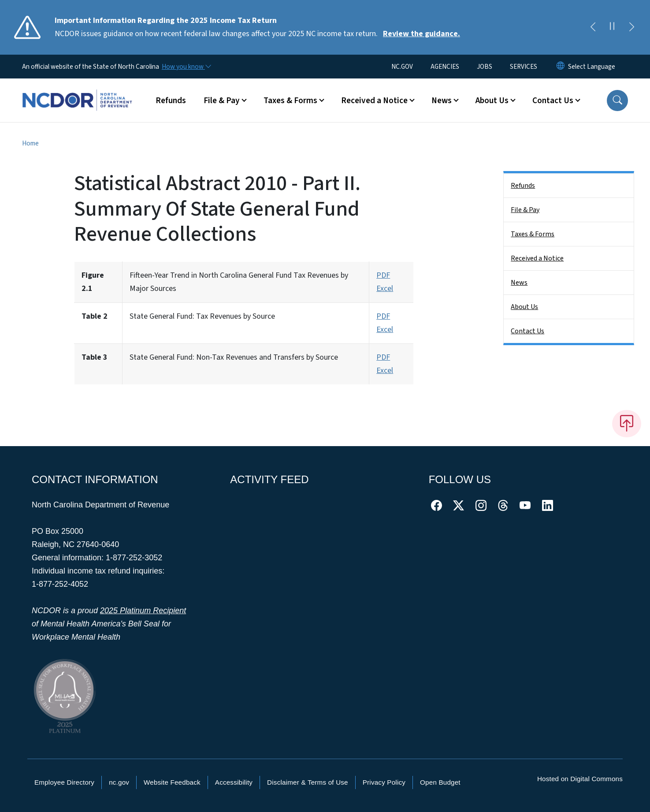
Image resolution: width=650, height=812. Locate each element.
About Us (524, 307)
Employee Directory (64, 782)
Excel (385, 289)
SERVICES (524, 67)
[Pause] (612, 27)
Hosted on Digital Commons (580, 779)
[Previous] (593, 27)
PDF (383, 275)
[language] (592, 67)
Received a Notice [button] (374, 101)
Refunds (171, 101)
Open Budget (440, 782)
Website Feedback (172, 782)
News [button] (442, 101)
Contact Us (527, 331)
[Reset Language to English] (561, 67)
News (519, 283)
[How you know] (186, 67)
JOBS (485, 67)
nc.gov (119, 782)
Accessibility (234, 782)
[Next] (631, 27)
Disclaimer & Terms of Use (308, 782)
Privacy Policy (384, 782)
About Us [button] (492, 101)
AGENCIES (445, 67)
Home (30, 143)
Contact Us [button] (553, 101)
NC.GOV (402, 67)
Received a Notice (537, 258)
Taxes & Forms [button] (290, 101)
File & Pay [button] (222, 101)
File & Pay (525, 210)
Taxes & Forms (533, 234)
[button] (617, 101)
